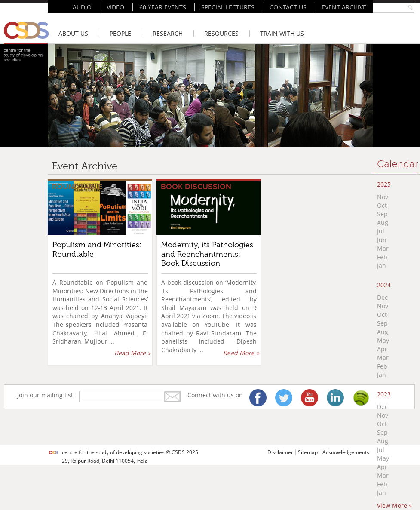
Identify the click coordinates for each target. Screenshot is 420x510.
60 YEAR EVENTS (163, 7)
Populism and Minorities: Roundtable (97, 249)
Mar (383, 248)
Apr (382, 349)
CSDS (178, 452)
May (383, 340)
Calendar (398, 164)
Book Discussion (196, 187)
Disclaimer (280, 452)
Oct (382, 205)
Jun (382, 240)
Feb (382, 257)
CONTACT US (288, 7)
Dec (382, 297)
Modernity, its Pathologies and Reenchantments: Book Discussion (207, 254)
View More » (394, 505)
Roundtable (77, 187)
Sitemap (308, 452)
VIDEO (115, 7)
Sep (382, 214)
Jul (381, 231)
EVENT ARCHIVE (344, 7)
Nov (383, 197)
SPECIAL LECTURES (228, 7)
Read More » (132, 353)
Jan (382, 266)
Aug (383, 223)
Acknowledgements (346, 452)
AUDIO (82, 7)
